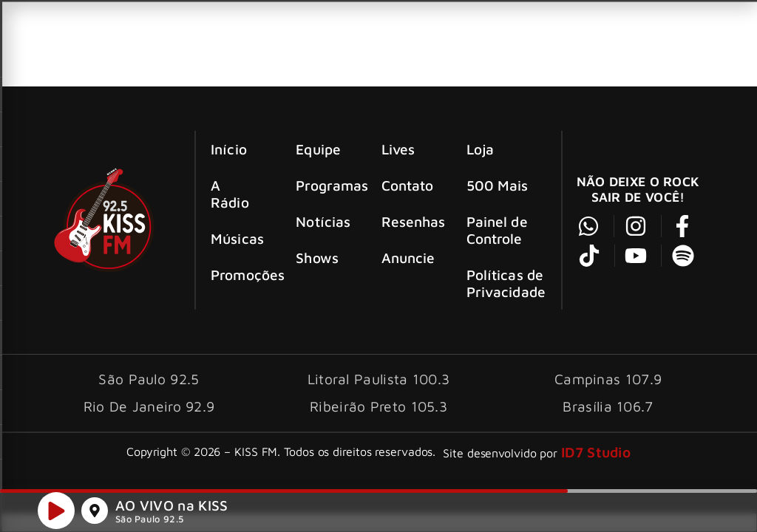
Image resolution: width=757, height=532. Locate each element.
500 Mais (498, 185)
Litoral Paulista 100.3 (379, 379)
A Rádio (230, 194)
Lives (398, 149)
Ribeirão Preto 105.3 (378, 406)
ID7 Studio (596, 452)
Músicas (237, 238)
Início (229, 149)
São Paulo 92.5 (149, 521)
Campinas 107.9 (608, 379)
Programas (325, 185)
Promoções (240, 274)
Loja (480, 149)
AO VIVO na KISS (172, 507)
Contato (408, 185)
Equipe (318, 149)
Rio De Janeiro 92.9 (149, 406)
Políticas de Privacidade (506, 283)
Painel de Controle (497, 230)
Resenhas (411, 221)
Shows (317, 258)
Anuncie (408, 258)
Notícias (323, 221)
